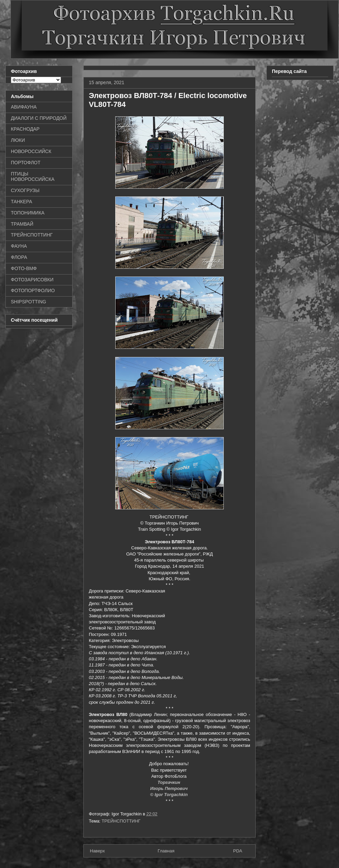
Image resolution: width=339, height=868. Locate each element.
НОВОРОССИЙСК (31, 151)
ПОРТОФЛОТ (26, 163)
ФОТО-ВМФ (24, 268)
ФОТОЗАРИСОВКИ (32, 280)
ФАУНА (19, 246)
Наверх (97, 851)
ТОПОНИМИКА (28, 213)
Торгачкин (169, 782)
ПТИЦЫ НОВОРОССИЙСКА (33, 177)
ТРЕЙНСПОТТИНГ (121, 821)
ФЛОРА (19, 257)
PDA (238, 851)
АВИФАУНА (24, 107)
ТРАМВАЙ (22, 224)
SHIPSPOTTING (28, 302)
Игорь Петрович (169, 788)
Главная (166, 851)
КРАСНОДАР (25, 129)
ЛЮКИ (18, 140)
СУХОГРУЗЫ (25, 190)
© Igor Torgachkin (170, 795)
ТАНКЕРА (22, 202)
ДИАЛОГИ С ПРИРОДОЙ (39, 118)
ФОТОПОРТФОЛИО (33, 290)
